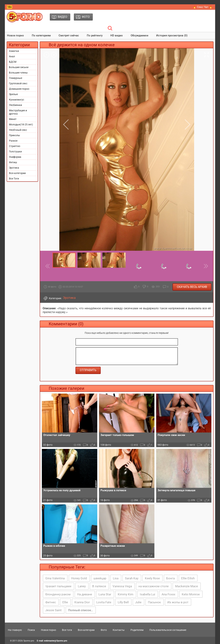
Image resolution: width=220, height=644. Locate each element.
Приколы (14, 135)
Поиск (31, 630)
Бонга (170, 578)
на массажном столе (153, 586)
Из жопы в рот (178, 602)
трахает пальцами (58, 586)
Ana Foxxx (168, 594)
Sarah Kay (132, 578)
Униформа (15, 157)
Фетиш (13, 162)
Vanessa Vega (122, 586)
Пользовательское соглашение (168, 630)
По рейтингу (95, 35)
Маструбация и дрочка (18, 112)
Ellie (65, 602)
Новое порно (15, 35)
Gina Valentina (55, 578)
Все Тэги (14, 179)
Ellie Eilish (188, 578)
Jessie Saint (53, 610)
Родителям (137, 630)
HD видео (117, 35)
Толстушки (15, 151)
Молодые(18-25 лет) (21, 124)
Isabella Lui (147, 594)
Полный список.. (81, 610)
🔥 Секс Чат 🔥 (203, 7)
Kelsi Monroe (191, 594)
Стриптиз (15, 146)
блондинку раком (58, 594)
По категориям (41, 35)
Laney (82, 586)
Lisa (116, 578)
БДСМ (13, 62)
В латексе (99, 586)
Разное (13, 141)
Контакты (119, 630)
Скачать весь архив (192, 287)
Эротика (14, 168)
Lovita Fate (104, 602)
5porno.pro (29, 641)
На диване (85, 594)
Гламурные (16, 78)
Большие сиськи (19, 67)
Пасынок (154, 602)
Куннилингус (17, 100)
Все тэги (67, 630)
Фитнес (51, 602)
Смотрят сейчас (69, 35)
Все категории (17, 173)
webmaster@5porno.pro (56, 641)
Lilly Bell (123, 602)
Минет (13, 119)
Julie (138, 602)
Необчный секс (18, 130)
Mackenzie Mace (186, 586)
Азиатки (14, 51)
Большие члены (18, 73)
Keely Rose (152, 578)
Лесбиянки (15, 105)
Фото (104, 630)
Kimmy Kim (126, 594)
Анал (12, 56)
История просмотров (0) (172, 35)
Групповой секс (18, 83)
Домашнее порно (19, 89)
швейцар (100, 578)
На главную (15, 630)
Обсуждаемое (139, 35)
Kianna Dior (82, 602)
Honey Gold (79, 578)
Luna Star (105, 594)
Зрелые (13, 94)
